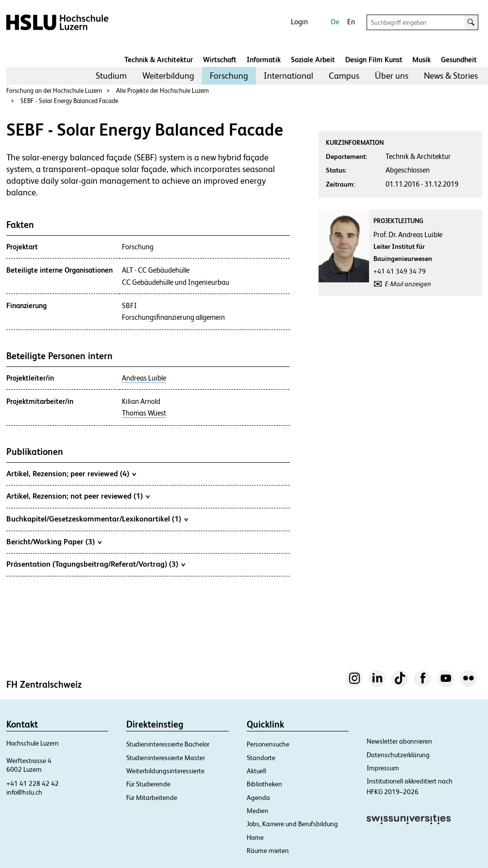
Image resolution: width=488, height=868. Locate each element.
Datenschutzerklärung (398, 755)
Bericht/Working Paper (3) (54, 541)
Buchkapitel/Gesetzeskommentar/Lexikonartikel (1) (97, 519)
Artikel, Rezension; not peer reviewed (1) (78, 496)
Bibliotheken (264, 784)
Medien (258, 811)
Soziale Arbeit (313, 60)
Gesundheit (459, 60)
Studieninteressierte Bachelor (168, 744)
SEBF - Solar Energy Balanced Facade (69, 101)
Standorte (261, 758)
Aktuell (256, 771)
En (351, 22)
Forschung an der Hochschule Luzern (54, 91)
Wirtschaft (220, 60)
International (288, 76)
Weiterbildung (168, 76)
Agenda (258, 798)
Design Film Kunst (374, 60)
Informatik (264, 60)
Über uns (392, 76)
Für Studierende (148, 784)
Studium (111, 76)
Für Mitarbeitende (152, 798)
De (335, 22)
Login (299, 22)
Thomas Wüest (144, 413)
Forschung (229, 76)
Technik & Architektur (159, 60)
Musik (421, 60)
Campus (344, 76)
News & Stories (451, 76)
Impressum (383, 768)
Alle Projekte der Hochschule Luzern (162, 91)
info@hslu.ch (24, 792)
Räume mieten (268, 851)
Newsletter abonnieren (399, 741)
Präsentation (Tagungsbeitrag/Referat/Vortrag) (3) (96, 564)
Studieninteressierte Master (166, 758)
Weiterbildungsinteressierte (165, 771)
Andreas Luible (144, 378)
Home (255, 837)
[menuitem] (111, 76)
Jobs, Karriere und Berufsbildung (292, 824)
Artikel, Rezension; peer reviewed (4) (71, 473)
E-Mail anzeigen (408, 284)
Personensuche (268, 744)
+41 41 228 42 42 (33, 783)
